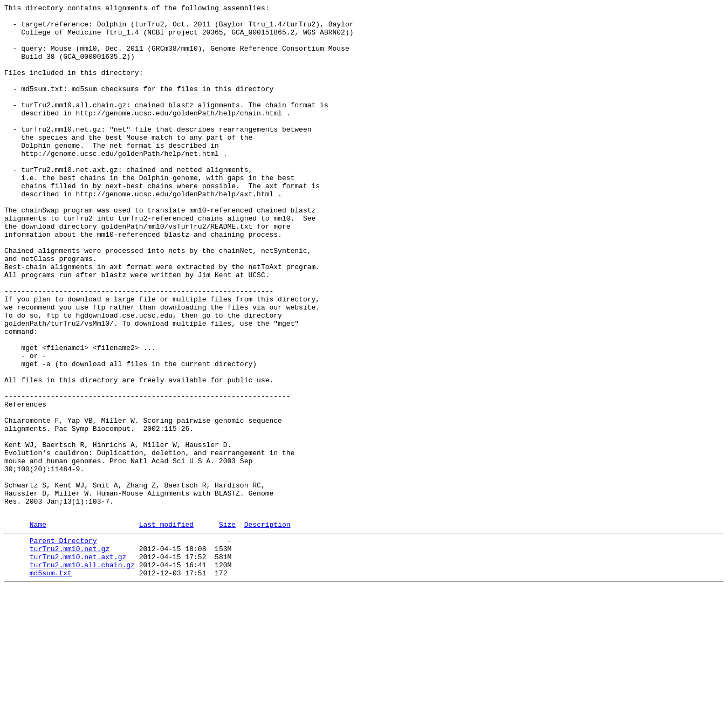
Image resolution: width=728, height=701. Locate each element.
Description (267, 628)
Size (227, 628)
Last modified (166, 628)
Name (38, 628)
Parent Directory (63, 645)
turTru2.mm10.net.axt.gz (78, 665)
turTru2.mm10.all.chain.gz (82, 675)
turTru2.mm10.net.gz (70, 655)
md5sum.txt (51, 684)
